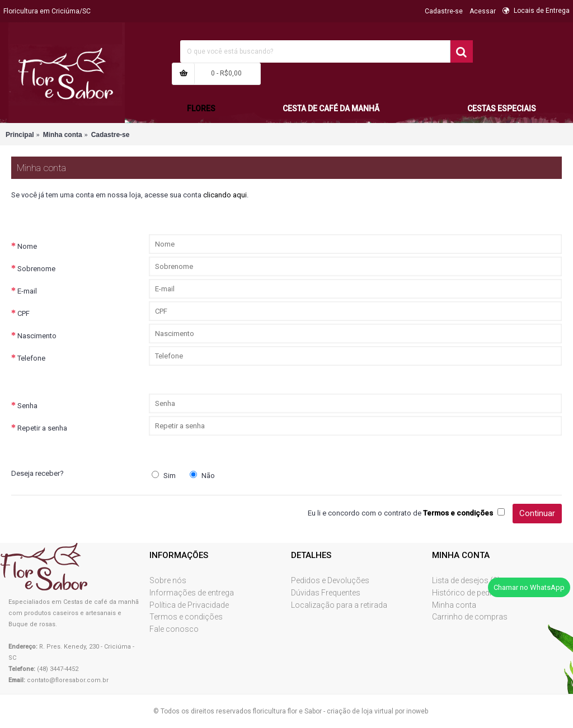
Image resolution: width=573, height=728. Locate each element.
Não (202, 475)
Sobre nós (168, 580)
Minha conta (454, 605)
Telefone (31, 358)
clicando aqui (225, 195)
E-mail (27, 291)
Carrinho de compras (470, 617)
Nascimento (37, 336)
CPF (24, 313)
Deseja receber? (37, 473)
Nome (27, 246)
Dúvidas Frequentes (326, 593)
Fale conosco (174, 629)
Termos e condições (186, 617)
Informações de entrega (192, 593)
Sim (164, 475)
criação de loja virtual (360, 711)
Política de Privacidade (189, 605)
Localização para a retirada (339, 605)
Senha (27, 406)
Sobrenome (36, 269)
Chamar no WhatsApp (529, 587)
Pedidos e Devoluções (330, 580)
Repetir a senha (42, 428)
